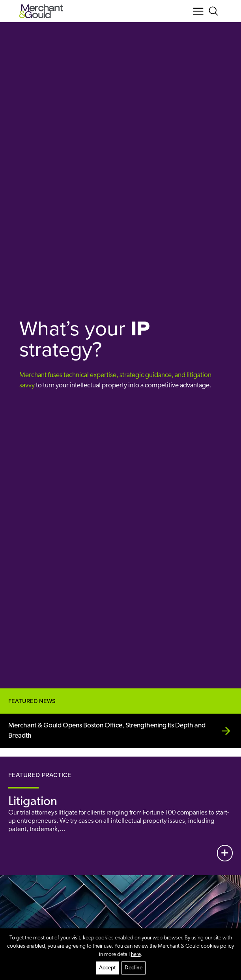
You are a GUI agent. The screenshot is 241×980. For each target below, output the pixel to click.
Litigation (33, 802)
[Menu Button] (198, 11)
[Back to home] (41, 11)
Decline (134, 968)
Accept (107, 968)
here (136, 955)
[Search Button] (215, 11)
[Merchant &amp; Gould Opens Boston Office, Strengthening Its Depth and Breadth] (120, 731)
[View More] (225, 853)
